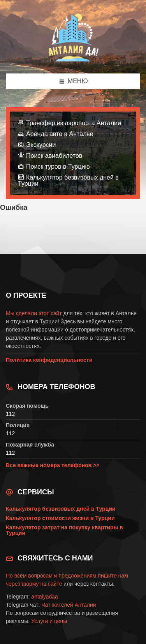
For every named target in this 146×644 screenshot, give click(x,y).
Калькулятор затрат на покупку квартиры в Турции (64, 530)
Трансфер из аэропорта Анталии (74, 123)
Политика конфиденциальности (49, 360)
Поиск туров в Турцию (58, 167)
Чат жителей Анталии (69, 605)
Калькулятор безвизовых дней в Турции (68, 181)
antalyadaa (45, 597)
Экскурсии (41, 145)
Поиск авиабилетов (54, 156)
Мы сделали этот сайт (34, 313)
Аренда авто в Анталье (60, 134)
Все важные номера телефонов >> (53, 465)
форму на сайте (42, 584)
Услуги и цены (49, 621)
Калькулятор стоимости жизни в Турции (60, 518)
